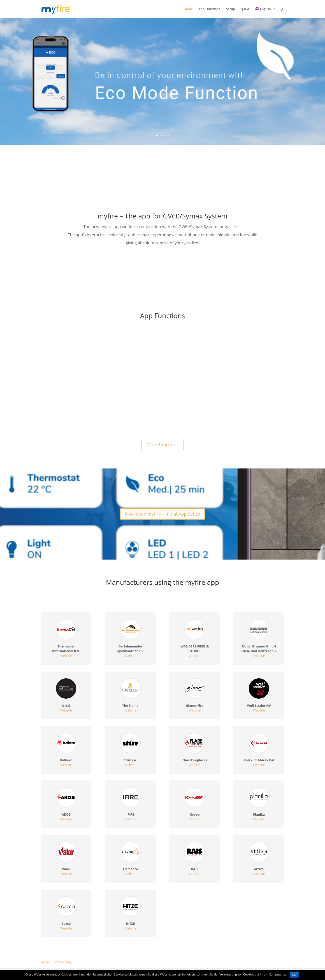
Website (66, 656)
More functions (162, 444)
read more (53, 418)
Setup (231, 9)
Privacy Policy (63, 962)
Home (188, 9)
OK (294, 975)
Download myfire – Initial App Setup (163, 514)
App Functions (209, 9)
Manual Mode (58, 395)
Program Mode (231, 395)
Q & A (245, 9)
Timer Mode (142, 395)
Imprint (45, 962)
